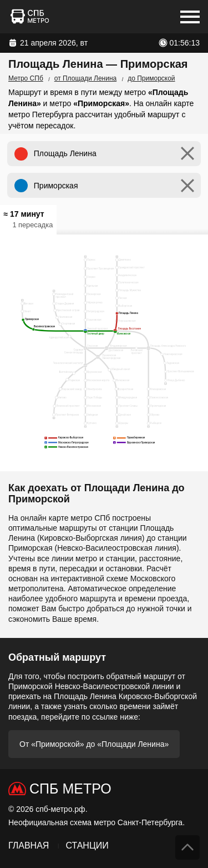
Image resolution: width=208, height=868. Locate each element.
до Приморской (151, 78)
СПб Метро (70, 789)
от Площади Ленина (85, 78)
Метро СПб (26, 78)
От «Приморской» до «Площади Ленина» (94, 744)
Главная (29, 845)
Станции (87, 845)
